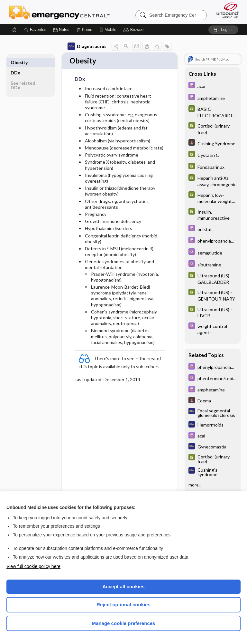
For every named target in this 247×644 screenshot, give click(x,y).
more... (195, 485)
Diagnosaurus (87, 46)
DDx (15, 62)
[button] (134, 30)
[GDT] (213, 112)
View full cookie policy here (33, 566)
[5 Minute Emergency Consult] (213, 143)
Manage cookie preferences (124, 623)
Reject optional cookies (123, 605)
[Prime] (84, 30)
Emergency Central (59, 12)
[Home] (14, 30)
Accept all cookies (124, 586)
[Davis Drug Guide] (213, 86)
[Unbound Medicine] (226, 10)
